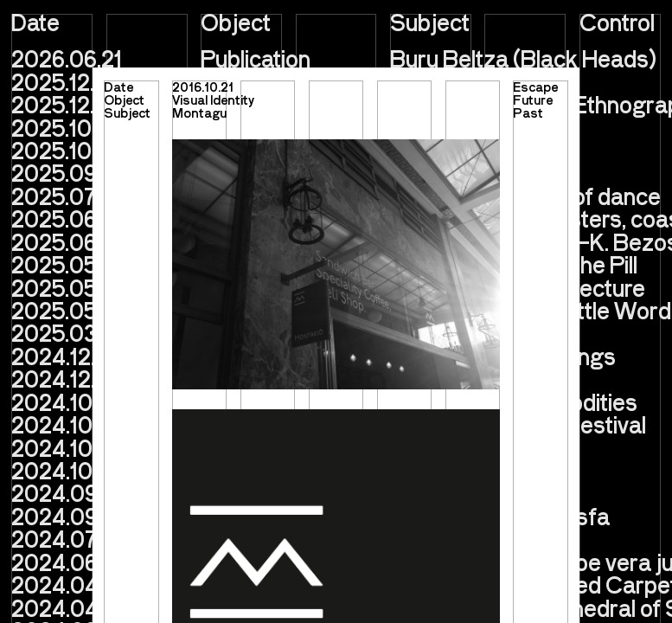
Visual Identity (213, 100)
